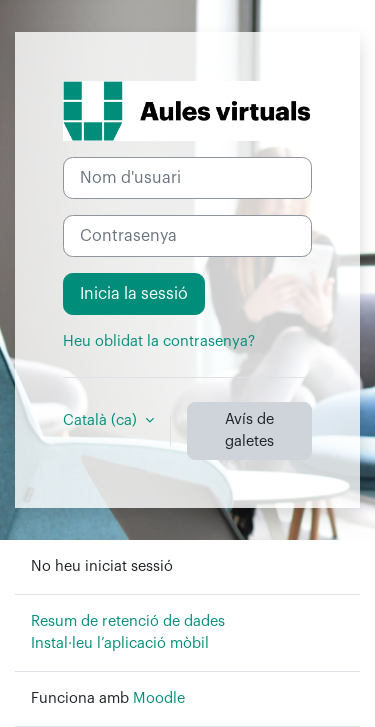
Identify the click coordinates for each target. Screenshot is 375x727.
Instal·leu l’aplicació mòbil (120, 643)
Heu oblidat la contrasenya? (159, 341)
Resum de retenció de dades (128, 621)
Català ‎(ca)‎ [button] (102, 420)
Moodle (159, 698)
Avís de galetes (249, 430)
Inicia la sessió (134, 294)
